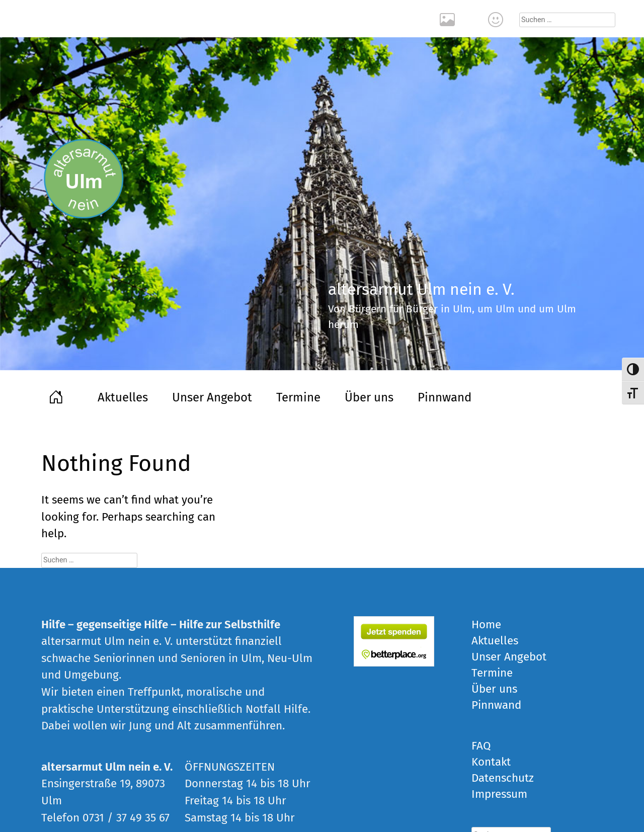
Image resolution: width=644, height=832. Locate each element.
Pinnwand (445, 397)
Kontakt (497, 19)
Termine (298, 397)
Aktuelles (123, 397)
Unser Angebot (212, 397)
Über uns (369, 397)
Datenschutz (503, 778)
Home (57, 396)
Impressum (499, 794)
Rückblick (449, 19)
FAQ (481, 746)
